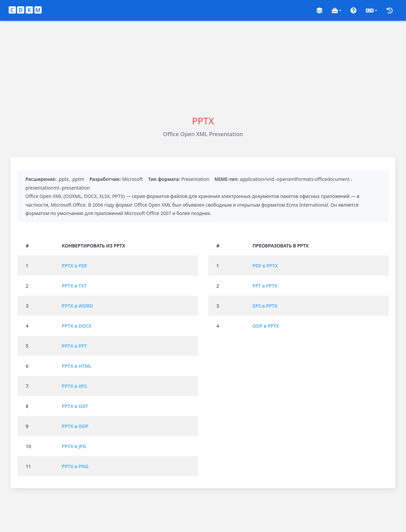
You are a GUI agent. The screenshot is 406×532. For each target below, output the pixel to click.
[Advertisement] (203, 68)
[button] (319, 11)
